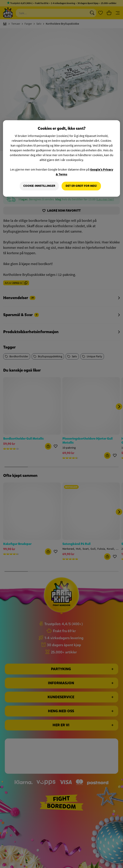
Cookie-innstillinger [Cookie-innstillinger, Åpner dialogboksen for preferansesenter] (39, 186)
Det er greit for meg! (81, 186)
